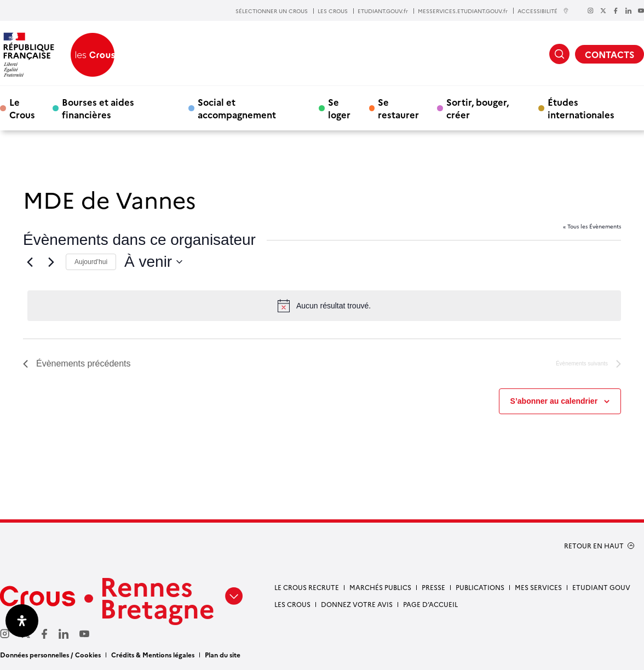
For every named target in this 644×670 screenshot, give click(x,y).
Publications (480, 587)
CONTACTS (610, 54)
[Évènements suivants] (51, 262)
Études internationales (581, 108)
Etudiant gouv (601, 587)
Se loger (339, 108)
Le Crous (22, 108)
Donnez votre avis (357, 604)
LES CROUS (333, 11)
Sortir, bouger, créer (478, 108)
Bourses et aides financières (98, 108)
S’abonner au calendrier (554, 401)
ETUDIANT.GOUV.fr (383, 11)
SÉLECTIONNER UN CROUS (272, 11)
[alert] (324, 306)
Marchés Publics (380, 587)
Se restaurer (398, 108)
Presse (433, 587)
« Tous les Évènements (592, 226)
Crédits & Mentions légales (153, 654)
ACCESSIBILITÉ (543, 11)
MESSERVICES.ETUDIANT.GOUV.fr (463, 11)
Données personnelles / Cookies (50, 654)
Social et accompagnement (237, 108)
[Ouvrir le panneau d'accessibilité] (22, 621)
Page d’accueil (430, 604)
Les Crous (292, 604)
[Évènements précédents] (30, 262)
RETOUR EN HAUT (594, 546)
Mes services (538, 587)
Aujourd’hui (91, 262)
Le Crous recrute (307, 587)
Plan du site (223, 654)
